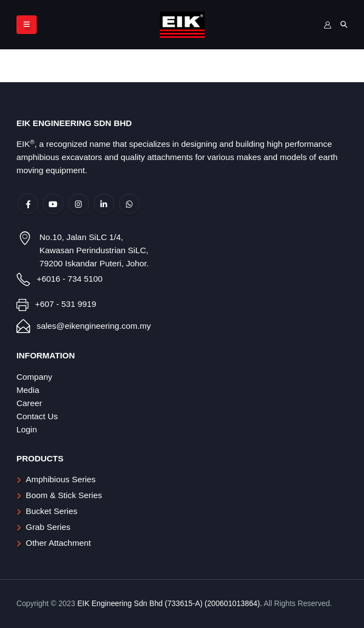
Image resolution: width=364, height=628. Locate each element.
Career (29, 403)
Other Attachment (58, 543)
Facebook (28, 204)
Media (28, 390)
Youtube (53, 204)
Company (34, 377)
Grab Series (48, 527)
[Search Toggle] (344, 25)
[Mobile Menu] (27, 25)
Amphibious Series (61, 479)
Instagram (79, 204)
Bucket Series (51, 511)
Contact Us (37, 416)
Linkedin (104, 204)
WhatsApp (129, 204)
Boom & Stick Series (64, 495)
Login (27, 429)
